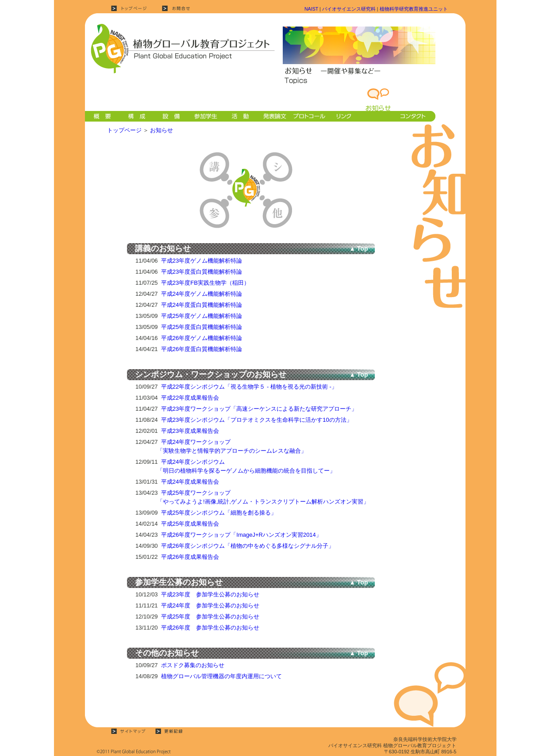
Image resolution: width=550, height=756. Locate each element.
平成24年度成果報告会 (190, 482)
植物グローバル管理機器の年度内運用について (221, 676)
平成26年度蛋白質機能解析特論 (202, 349)
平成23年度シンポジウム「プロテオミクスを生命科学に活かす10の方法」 (257, 420)
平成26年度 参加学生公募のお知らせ (210, 628)
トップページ (124, 130)
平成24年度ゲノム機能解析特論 (202, 294)
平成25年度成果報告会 (190, 524)
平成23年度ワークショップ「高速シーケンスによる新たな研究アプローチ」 (259, 409)
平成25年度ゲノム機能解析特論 (202, 316)
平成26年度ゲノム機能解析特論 (202, 338)
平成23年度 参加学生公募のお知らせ (210, 594)
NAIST (311, 9)
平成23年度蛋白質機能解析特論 (202, 272)
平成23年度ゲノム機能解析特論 (202, 261)
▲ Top (358, 248)
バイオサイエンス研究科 (349, 9)
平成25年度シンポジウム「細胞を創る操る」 (219, 513)
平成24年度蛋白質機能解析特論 (202, 305)
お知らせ (162, 130)
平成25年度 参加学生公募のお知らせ (210, 617)
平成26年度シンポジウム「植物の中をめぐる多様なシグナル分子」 (248, 546)
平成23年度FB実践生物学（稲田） (205, 283)
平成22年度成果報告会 (190, 398)
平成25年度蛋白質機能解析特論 (202, 327)
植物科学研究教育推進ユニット (414, 9)
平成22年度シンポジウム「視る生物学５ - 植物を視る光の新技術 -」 (249, 387)
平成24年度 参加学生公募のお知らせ (210, 605)
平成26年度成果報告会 (190, 557)
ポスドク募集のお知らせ (193, 665)
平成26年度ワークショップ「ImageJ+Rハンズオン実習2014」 (241, 535)
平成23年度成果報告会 (190, 431)
